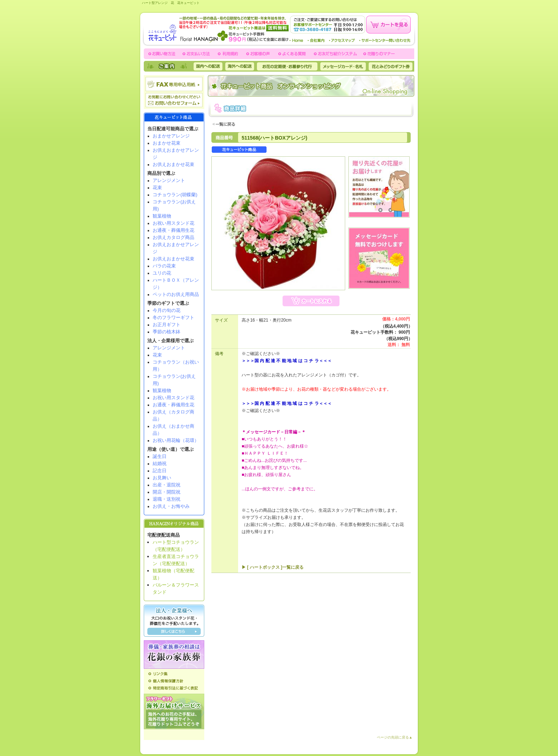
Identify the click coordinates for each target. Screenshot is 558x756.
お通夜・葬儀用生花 (173, 230)
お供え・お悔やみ (171, 506)
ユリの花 (162, 273)
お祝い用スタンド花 (173, 223)
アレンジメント (169, 180)
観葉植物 (162, 216)
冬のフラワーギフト (173, 317)
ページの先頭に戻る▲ (395, 737)
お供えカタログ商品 (173, 237)
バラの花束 (164, 266)
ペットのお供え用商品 (176, 294)
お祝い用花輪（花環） (176, 440)
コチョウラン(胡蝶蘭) (175, 195)
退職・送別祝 (167, 499)
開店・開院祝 (167, 492)
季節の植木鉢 (167, 332)
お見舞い (162, 478)
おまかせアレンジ (171, 136)
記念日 (160, 471)
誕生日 (160, 456)
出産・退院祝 (167, 485)
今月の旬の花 (167, 310)
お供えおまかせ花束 (173, 164)
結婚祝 (160, 463)
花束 (157, 187)
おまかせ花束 (167, 143)
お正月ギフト (167, 325)
